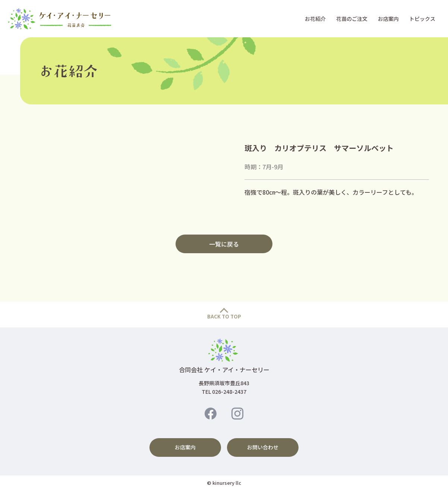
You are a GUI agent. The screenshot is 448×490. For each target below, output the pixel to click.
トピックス (422, 19)
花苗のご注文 (352, 19)
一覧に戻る (224, 244)
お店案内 (388, 19)
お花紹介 (315, 19)
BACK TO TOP (224, 316)
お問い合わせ (263, 447)
